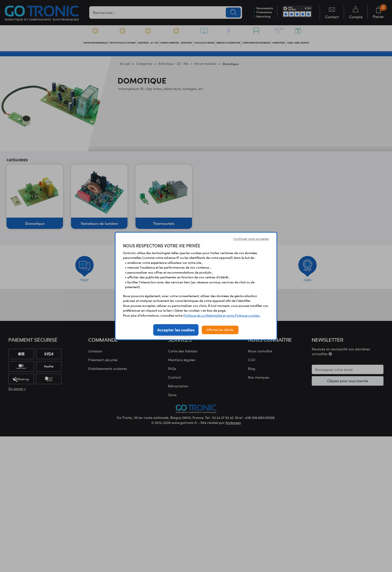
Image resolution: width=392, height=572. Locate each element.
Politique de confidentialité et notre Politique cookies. (222, 315)
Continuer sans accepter (251, 239)
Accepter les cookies (176, 330)
